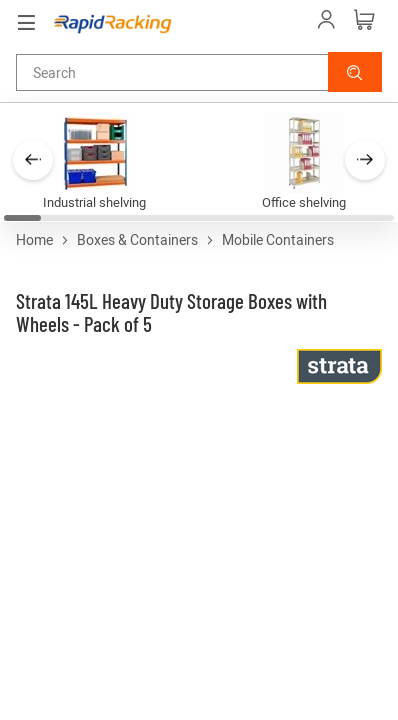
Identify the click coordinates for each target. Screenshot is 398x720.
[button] (355, 72)
